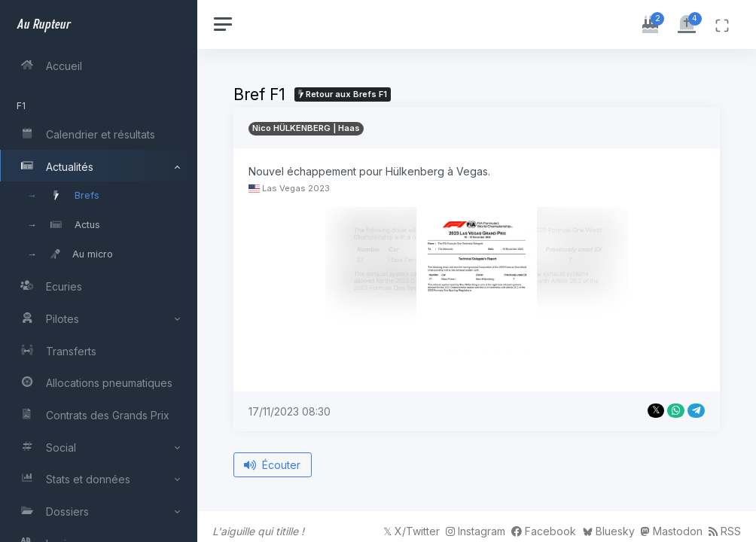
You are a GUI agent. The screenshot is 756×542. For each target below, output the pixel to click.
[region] (99, 271)
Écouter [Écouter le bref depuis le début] (274, 464)
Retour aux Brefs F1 (344, 94)
